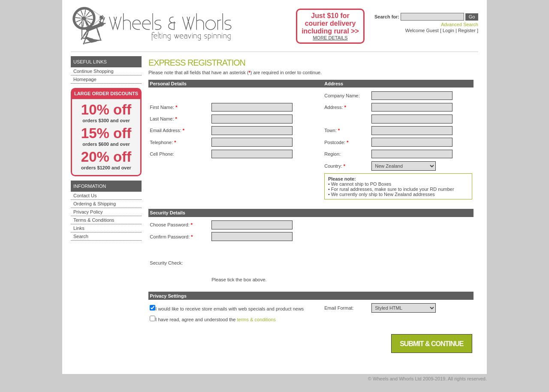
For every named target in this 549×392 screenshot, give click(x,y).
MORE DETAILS (330, 38)
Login (448, 30)
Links (79, 228)
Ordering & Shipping (95, 204)
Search (81, 236)
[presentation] (277, 260)
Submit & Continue (431, 344)
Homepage (85, 79)
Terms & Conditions (94, 220)
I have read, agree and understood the (195, 320)
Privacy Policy (88, 212)
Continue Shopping (94, 71)
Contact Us (85, 196)
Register (467, 30)
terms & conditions (256, 320)
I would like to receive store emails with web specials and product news (229, 309)
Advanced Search (460, 24)
